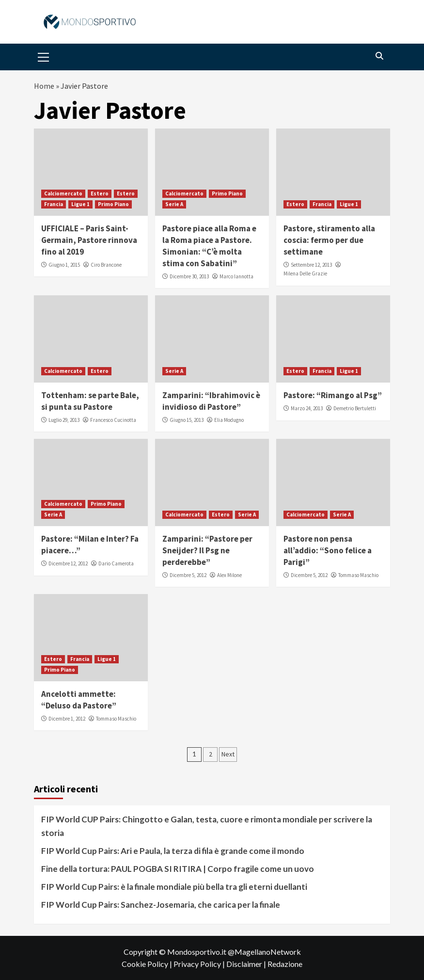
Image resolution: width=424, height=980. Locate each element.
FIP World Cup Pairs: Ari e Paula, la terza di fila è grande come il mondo (173, 851)
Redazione (285, 964)
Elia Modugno (229, 420)
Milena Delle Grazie (305, 273)
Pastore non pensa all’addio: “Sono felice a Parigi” (328, 550)
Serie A (174, 204)
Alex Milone (229, 575)
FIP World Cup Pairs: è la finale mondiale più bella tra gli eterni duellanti (174, 887)
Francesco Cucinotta (113, 420)
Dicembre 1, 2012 (67, 719)
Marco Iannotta (236, 276)
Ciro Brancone (106, 265)
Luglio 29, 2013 (64, 420)
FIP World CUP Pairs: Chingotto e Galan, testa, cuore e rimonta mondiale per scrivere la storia (207, 826)
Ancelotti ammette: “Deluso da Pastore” (79, 700)
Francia (54, 204)
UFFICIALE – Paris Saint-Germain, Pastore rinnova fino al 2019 (89, 240)
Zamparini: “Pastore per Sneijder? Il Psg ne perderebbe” (207, 550)
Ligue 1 (80, 204)
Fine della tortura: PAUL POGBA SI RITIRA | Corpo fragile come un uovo (178, 869)
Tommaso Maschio (358, 575)
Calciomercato (63, 193)
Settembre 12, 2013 (311, 265)
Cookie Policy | (148, 964)
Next (228, 754)
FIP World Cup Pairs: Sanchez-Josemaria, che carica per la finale (161, 905)
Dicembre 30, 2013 (189, 276)
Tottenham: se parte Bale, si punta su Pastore (90, 401)
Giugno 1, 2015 (64, 265)
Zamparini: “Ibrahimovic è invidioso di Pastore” (211, 401)
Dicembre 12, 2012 (68, 563)
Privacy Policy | (200, 964)
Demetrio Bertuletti (355, 408)
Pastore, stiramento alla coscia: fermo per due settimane (329, 240)
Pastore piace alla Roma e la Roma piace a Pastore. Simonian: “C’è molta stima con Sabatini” (209, 246)
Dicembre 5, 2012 (188, 575)
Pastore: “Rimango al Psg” (333, 395)
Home (44, 86)
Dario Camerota (116, 563)
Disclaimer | (247, 964)
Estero (100, 193)
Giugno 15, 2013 (187, 420)
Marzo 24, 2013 (307, 408)
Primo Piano (113, 204)
